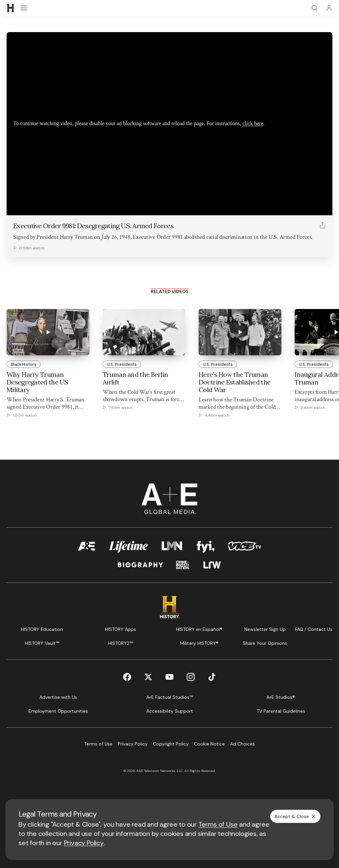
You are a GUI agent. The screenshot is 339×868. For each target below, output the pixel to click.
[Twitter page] (148, 677)
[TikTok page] (212, 677)
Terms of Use (218, 824)
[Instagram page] (191, 677)
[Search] (315, 8)
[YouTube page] (169, 677)
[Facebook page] (127, 677)
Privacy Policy (84, 843)
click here (253, 123)
